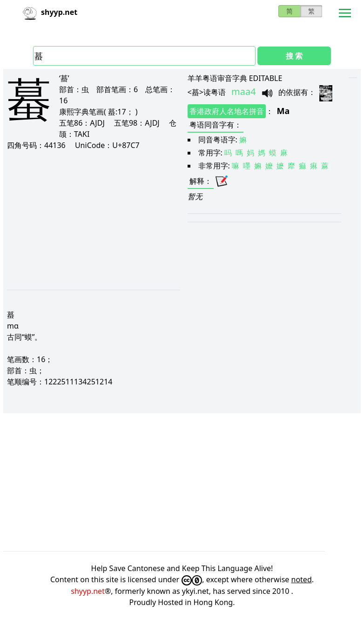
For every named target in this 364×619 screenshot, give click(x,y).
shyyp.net (88, 591)
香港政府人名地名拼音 (227, 111)
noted (302, 579)
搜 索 (294, 56)
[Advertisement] (90, 220)
